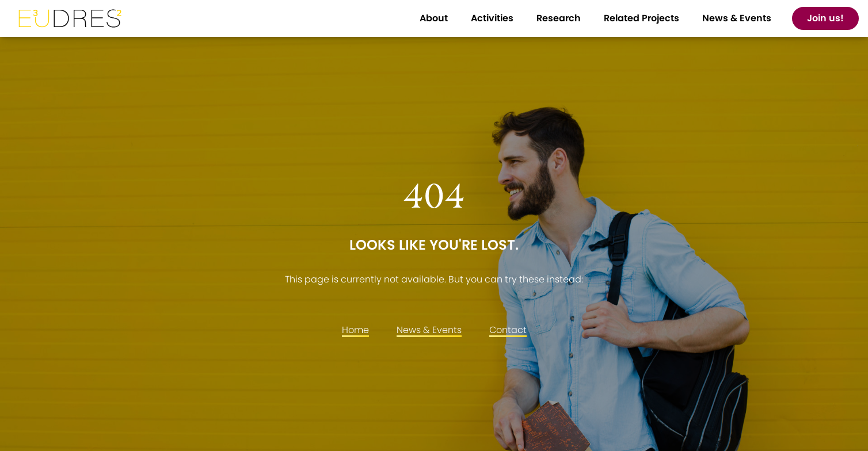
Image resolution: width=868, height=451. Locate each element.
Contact (508, 330)
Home (355, 330)
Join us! (825, 18)
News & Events (429, 330)
